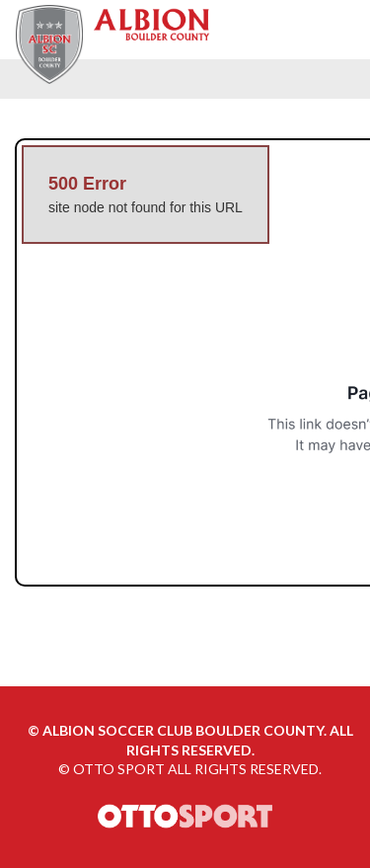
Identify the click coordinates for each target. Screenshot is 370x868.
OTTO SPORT (119, 769)
